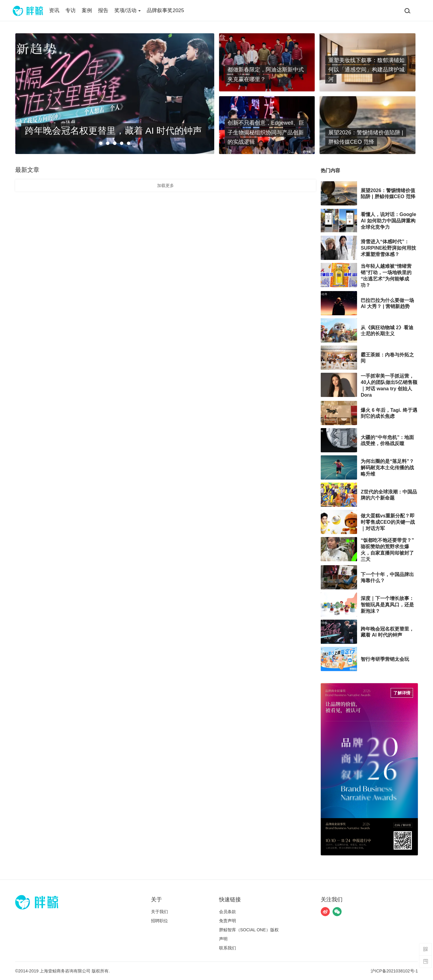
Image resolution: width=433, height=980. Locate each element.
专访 (71, 10)
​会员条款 (228, 912)
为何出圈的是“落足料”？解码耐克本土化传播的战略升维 (387, 468)
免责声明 (228, 921)
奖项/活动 (128, 10)
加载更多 (166, 185)
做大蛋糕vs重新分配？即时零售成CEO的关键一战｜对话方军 (388, 522)
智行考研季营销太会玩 (385, 659)
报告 (103, 10)
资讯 (54, 10)
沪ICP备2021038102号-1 (394, 971)
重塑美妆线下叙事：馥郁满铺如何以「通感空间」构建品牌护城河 (366, 69)
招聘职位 (159, 921)
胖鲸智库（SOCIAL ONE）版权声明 (249, 934)
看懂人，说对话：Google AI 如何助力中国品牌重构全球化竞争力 (388, 221)
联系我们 (228, 948)
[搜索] (407, 11)
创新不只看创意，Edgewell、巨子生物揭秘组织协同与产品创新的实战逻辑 (266, 132)
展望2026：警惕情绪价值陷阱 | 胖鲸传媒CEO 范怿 (366, 137)
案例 (87, 10)
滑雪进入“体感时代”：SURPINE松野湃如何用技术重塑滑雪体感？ (388, 248)
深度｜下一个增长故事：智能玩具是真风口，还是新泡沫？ (387, 605)
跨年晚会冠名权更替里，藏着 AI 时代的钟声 (113, 130)
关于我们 (159, 912)
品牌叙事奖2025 (165, 10)
